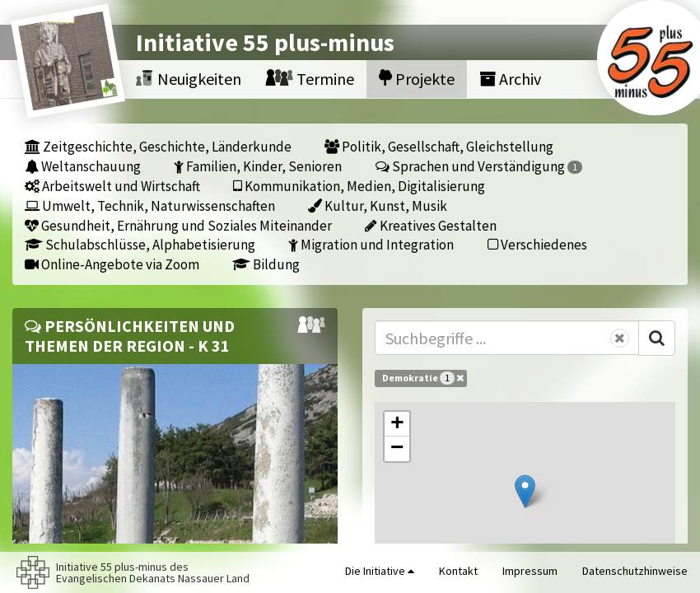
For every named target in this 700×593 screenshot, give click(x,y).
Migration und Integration (371, 244)
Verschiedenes (537, 244)
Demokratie (423, 378)
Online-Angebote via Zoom (112, 264)
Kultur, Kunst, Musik (378, 205)
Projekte (417, 79)
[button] (525, 491)
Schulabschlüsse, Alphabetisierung (140, 244)
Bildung (266, 264)
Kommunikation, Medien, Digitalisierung (359, 186)
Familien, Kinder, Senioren (258, 166)
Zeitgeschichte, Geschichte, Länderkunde (158, 146)
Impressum (530, 571)
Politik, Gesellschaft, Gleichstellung (439, 146)
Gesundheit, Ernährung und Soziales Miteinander (178, 225)
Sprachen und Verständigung (479, 166)
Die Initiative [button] (380, 571)
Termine (310, 79)
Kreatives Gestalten (431, 225)
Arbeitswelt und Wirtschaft (112, 186)
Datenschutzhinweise (635, 571)
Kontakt (458, 571)
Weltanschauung (83, 166)
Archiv (510, 79)
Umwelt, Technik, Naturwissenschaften (150, 205)
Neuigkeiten (189, 79)
